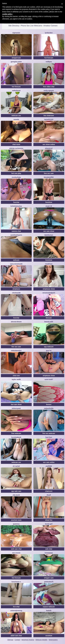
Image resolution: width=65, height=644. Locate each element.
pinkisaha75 (49, 582)
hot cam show (16, 404)
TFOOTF (49, 495)
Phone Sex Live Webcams (31, 26)
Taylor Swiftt (16, 379)
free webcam (16, 433)
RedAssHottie (49, 408)
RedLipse (49, 62)
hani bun (49, 437)
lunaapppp (49, 553)
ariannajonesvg (16, 611)
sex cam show (49, 231)
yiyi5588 (49, 466)
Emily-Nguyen (49, 91)
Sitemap (10, 640)
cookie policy (7, 14)
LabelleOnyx (49, 235)
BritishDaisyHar (16, 206)
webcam (16, 260)
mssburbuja (16, 177)
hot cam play (16, 173)
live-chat (16, 607)
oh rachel (16, 466)
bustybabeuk (16, 437)
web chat (49, 549)
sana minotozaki (16, 264)
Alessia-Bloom (16, 322)
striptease (16, 289)
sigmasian (16, 33)
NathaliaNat (16, 91)
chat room (16, 144)
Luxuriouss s (16, 582)
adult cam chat (16, 636)
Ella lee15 (16, 495)
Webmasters (53, 640)
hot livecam (49, 58)
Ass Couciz (16, 553)
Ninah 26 (49, 206)
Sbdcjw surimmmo (16, 148)
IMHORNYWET (16, 408)
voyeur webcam (49, 607)
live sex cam (16, 347)
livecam (49, 318)
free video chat (49, 87)
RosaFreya (49, 264)
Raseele (16, 119)
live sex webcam (49, 433)
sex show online (49, 144)
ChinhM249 (16, 293)
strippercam (16, 58)
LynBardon (49, 33)
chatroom (49, 491)
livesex (49, 404)
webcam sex (16, 116)
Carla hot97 (49, 379)
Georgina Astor (16, 62)
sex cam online (49, 462)
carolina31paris (16, 235)
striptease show (49, 289)
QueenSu (16, 524)
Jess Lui (49, 351)
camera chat (16, 231)
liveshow (49, 202)
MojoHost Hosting (28, 640)
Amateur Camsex (50, 26)
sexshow (49, 636)
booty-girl (49, 524)
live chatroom (49, 116)
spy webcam (49, 347)
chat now (16, 376)
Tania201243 (49, 119)
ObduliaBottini (16, 351)
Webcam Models (41, 640)
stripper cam (49, 578)
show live (49, 520)
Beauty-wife (49, 322)
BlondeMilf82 (49, 177)
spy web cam (16, 491)
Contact (17, 640)
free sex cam (49, 173)
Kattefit (49, 611)
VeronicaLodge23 (49, 293)
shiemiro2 (49, 148)
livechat (16, 202)
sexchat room (16, 520)
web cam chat (16, 549)
